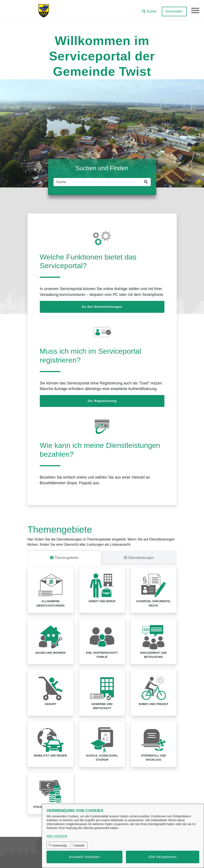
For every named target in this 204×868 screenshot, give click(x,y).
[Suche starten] (147, 182)
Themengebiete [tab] (64, 558)
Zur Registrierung (102, 401)
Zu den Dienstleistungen (102, 307)
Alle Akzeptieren (163, 857)
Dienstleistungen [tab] (139, 558)
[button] (149, 10)
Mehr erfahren (56, 836)
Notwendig (59, 845)
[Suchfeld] (98, 182)
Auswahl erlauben (84, 857)
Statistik (79, 845)
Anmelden (173, 11)
